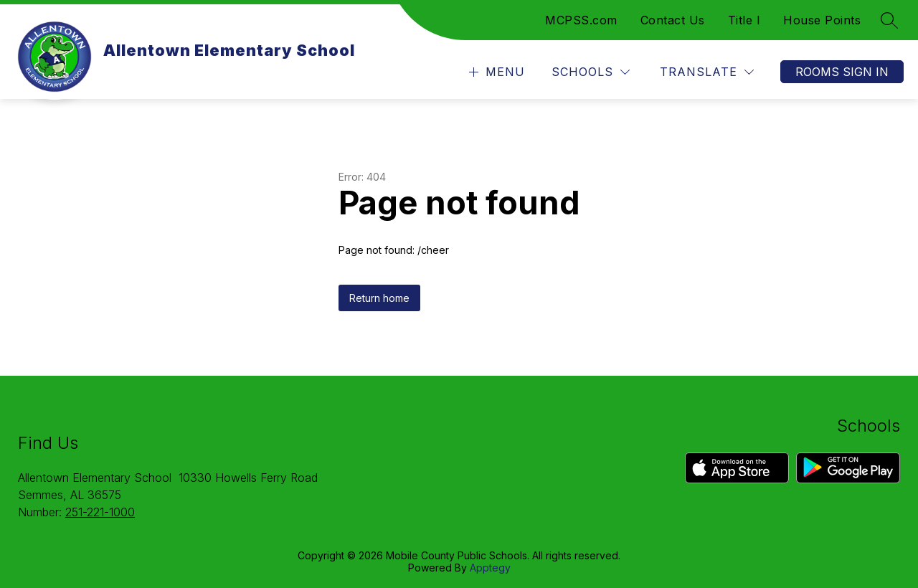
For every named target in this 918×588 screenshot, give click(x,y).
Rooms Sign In (842, 72)
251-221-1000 (100, 512)
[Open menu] (495, 72)
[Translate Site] (707, 72)
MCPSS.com (581, 20)
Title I (744, 20)
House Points (822, 20)
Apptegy (490, 568)
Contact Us (673, 20)
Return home (379, 298)
